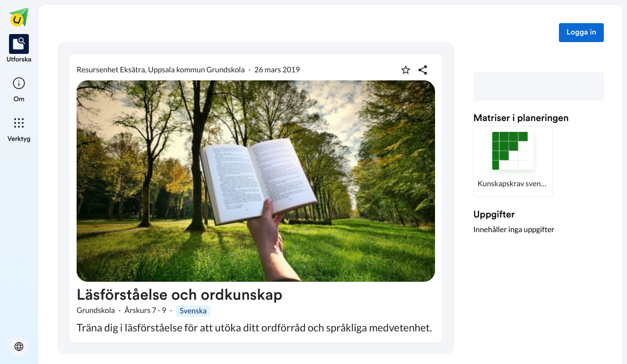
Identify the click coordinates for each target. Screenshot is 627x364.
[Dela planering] (423, 70)
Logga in (581, 33)
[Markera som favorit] (406, 70)
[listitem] (19, 49)
